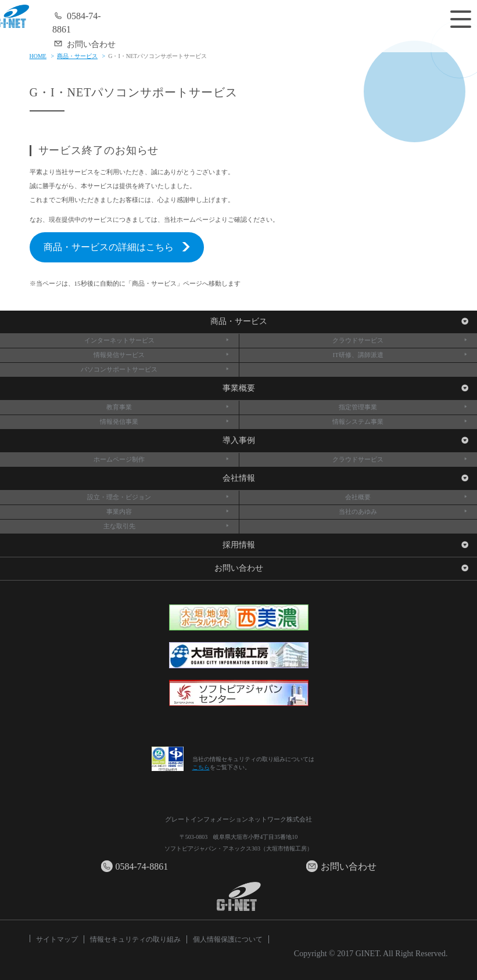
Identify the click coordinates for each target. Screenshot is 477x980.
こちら (201, 767)
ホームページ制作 (162, 459)
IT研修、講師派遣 (401, 355)
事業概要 (346, 388)
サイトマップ (57, 939)
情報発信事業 (165, 421)
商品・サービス (77, 56)
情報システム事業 (400, 421)
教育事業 (168, 407)
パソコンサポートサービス (155, 369)
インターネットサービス (157, 340)
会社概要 (407, 497)
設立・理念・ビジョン (158, 497)
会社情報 (346, 478)
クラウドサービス (400, 340)
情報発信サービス (162, 355)
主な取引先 (167, 526)
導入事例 (346, 440)
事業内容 (168, 511)
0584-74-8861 (77, 22)
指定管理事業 (404, 407)
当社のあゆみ (404, 511)
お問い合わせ (84, 44)
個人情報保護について (228, 939)
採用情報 (346, 545)
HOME (38, 56)
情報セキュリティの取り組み (135, 939)
